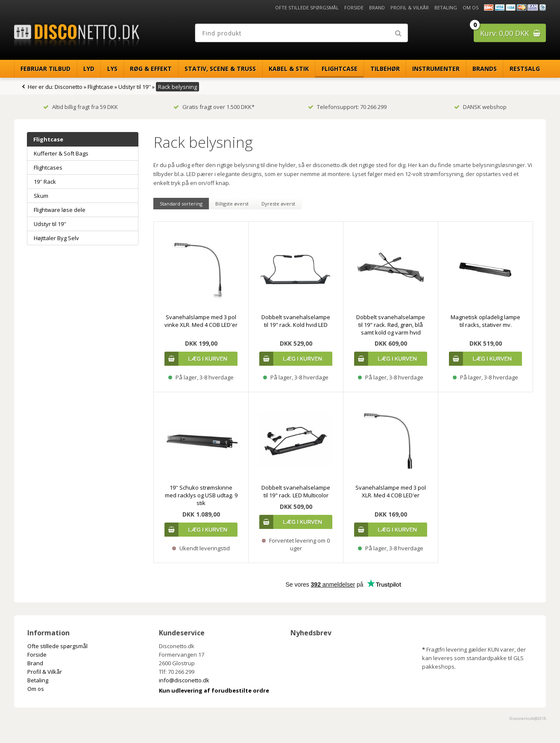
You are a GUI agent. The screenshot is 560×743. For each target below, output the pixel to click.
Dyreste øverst (278, 204)
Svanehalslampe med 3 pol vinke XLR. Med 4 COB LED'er (201, 321)
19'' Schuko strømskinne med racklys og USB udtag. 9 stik (201, 495)
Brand (377, 7)
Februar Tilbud (45, 69)
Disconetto (69, 87)
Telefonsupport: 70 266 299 (347, 107)
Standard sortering (181, 204)
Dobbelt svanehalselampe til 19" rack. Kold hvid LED (296, 321)
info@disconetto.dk (184, 680)
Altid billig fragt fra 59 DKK (81, 107)
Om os (471, 7)
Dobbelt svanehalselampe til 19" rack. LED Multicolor (296, 491)
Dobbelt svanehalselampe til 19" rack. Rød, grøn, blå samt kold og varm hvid (391, 325)
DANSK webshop (480, 107)
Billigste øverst (232, 204)
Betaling (446, 7)
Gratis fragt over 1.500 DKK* (214, 107)
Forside (354, 7)
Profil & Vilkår (410, 7)
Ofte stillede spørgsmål (307, 7)
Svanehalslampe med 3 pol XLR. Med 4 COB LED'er (391, 491)
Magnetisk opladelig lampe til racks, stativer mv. (485, 321)
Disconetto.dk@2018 (528, 718)
